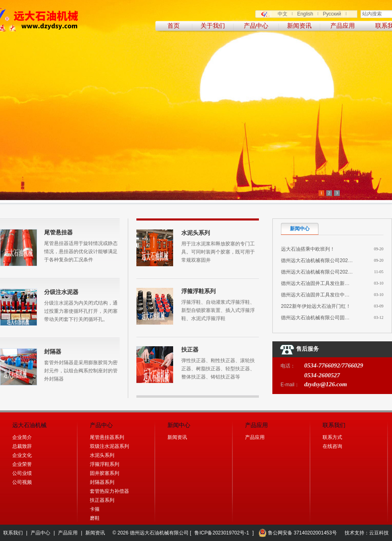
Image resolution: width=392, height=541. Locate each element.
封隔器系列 (102, 482)
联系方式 (332, 437)
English (305, 14)
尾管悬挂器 (58, 232)
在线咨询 (332, 446)
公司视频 (22, 482)
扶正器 (190, 350)
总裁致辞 (22, 446)
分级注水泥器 (61, 292)
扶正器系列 (102, 500)
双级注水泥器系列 (109, 446)
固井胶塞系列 (105, 473)
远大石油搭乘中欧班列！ (308, 249)
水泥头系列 (196, 233)
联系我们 (13, 533)
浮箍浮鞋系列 (198, 291)
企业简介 (22, 437)
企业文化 (22, 455)
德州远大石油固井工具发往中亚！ (318, 295)
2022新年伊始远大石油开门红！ (316, 306)
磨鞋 (95, 518)
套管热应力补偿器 (109, 491)
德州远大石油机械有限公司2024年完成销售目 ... (333, 272)
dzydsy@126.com (326, 384)
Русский (332, 14)
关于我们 (213, 26)
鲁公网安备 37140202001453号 (298, 533)
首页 (174, 26)
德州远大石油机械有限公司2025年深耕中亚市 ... (333, 260)
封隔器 (53, 352)
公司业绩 (22, 473)
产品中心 (256, 26)
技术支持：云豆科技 (367, 533)
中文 (283, 14)
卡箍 (95, 509)
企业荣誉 (22, 464)
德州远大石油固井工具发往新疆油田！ (323, 283)
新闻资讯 (299, 26)
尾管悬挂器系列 (107, 437)
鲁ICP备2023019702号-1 (222, 533)
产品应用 (343, 26)
